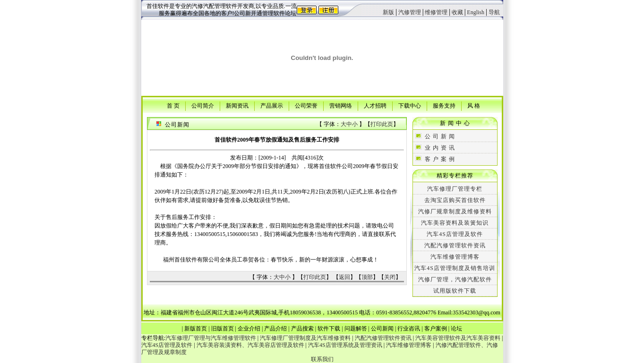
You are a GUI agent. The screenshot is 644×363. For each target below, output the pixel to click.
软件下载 (329, 329)
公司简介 (203, 105)
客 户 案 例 (440, 159)
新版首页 (196, 329)
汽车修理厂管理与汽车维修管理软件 (211, 338)
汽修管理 (410, 12)
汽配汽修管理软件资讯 (455, 245)
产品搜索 (302, 329)
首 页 (173, 105)
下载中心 (410, 105)
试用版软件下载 (455, 291)
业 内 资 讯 (440, 148)
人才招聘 (375, 105)
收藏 (457, 12)
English (476, 12)
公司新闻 (382, 329)
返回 (344, 277)
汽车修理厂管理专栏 (455, 189)
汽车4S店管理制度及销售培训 (455, 268)
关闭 (390, 277)
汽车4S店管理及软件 (455, 234)
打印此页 (382, 124)
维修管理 (436, 12)
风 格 (474, 105)
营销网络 (341, 105)
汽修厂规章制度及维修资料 (455, 211)
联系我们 (322, 359)
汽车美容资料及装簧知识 (455, 223)
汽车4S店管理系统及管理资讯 (345, 345)
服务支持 (444, 105)
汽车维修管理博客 (455, 257)
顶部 (367, 277)
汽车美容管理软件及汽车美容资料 (458, 338)
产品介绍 (275, 329)
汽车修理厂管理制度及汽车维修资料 (305, 338)
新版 (388, 12)
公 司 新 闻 (440, 136)
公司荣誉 (306, 105)
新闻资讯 (237, 105)
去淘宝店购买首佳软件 (455, 200)
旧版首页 (223, 329)
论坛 (456, 329)
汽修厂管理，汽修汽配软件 (455, 279)
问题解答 (356, 329)
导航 (494, 12)
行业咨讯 (409, 329)
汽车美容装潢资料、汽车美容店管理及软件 (250, 345)
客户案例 (436, 329)
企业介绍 (249, 329)
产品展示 (272, 105)
